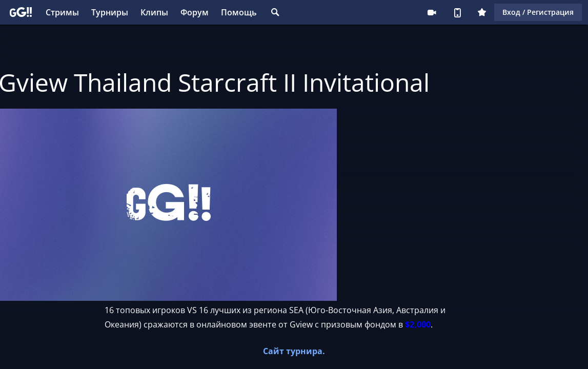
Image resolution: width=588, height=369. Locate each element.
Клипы (154, 12)
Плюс (482, 12)
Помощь (239, 12)
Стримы (62, 12)
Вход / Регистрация (538, 12)
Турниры (110, 12)
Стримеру (432, 12)
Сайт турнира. (294, 351)
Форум (195, 12)
